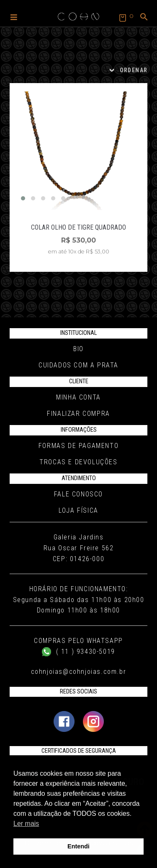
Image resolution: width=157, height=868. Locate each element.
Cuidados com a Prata (78, 365)
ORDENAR (134, 70)
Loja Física (78, 510)
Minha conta (78, 397)
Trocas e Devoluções (78, 462)
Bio (78, 349)
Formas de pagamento (78, 446)
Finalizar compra (78, 414)
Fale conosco (78, 494)
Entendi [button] (78, 846)
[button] (14, 17)
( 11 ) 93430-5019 (78, 652)
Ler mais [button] (26, 824)
